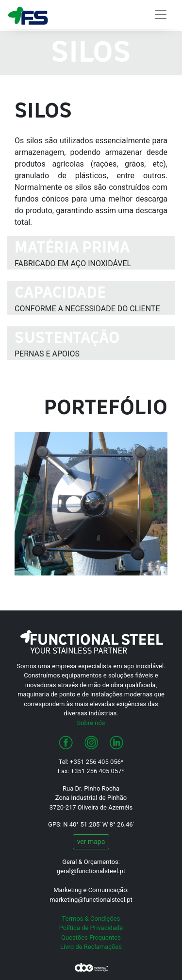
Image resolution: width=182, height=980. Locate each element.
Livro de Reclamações (91, 947)
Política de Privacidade (91, 928)
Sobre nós (91, 723)
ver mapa (91, 842)
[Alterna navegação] (161, 15)
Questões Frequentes (91, 938)
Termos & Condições (91, 919)
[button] (26, 504)
